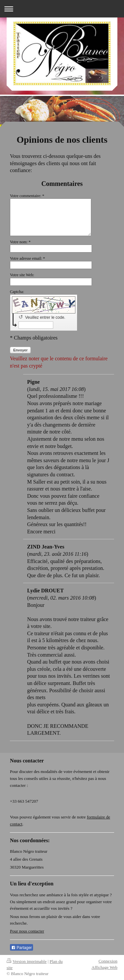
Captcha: (30, 292)
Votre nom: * (20, 242)
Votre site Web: (22, 275)
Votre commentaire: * (27, 196)
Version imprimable (27, 961)
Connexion (108, 961)
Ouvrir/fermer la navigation (62, 9)
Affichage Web (104, 967)
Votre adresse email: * (43, 258)
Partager (21, 948)
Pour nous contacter (27, 931)
